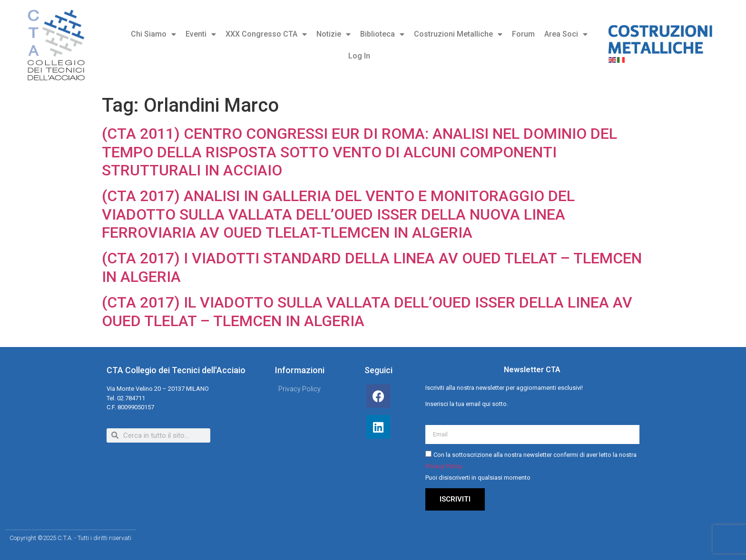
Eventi (201, 34)
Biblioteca (382, 34)
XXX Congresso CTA (266, 34)
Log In (359, 56)
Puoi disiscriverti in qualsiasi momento (478, 478)
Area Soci (566, 34)
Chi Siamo (153, 34)
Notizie (334, 34)
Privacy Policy (444, 466)
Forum (523, 34)
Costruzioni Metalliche (458, 34)
